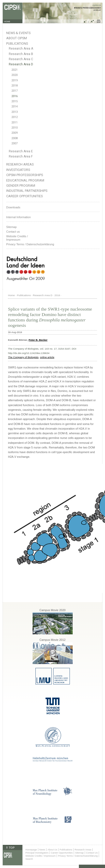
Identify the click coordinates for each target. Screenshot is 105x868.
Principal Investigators (37, 853)
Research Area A (21, 49)
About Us (52, 850)
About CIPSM (17, 38)
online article (47, 357)
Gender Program (21, 186)
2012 (14, 117)
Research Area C (21, 59)
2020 (14, 75)
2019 (14, 80)
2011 (14, 123)
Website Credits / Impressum (40, 856)
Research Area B (21, 54)
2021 (14, 70)
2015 (14, 101)
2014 (14, 106)
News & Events (18, 33)
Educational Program (25, 180)
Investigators (18, 170)
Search (29, 859)
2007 (14, 143)
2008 (14, 138)
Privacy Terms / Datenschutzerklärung (30, 244)
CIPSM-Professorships (25, 175)
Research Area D (21, 64)
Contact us (13, 232)
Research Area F (21, 156)
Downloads (13, 207)
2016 (14, 96)
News (42, 850)
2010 (14, 128)
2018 (14, 86)
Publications (17, 44)
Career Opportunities (24, 196)
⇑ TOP (10, 848)
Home (11, 295)
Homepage (31, 850)
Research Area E (21, 151)
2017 (14, 91)
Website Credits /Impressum (17, 238)
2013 (14, 112)
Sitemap (11, 227)
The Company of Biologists (23, 357)
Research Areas (20, 164)
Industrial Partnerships (27, 191)
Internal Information (18, 217)
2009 (14, 133)
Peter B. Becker (38, 340)
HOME (7, 22)
